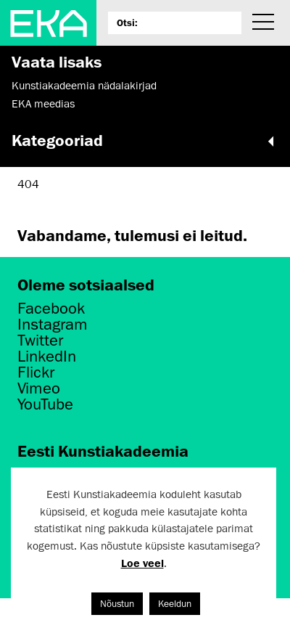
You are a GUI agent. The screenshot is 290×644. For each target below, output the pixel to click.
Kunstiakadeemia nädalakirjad (84, 86)
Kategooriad (145, 140)
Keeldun (175, 604)
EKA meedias (43, 104)
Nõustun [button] (117, 604)
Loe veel (142, 563)
